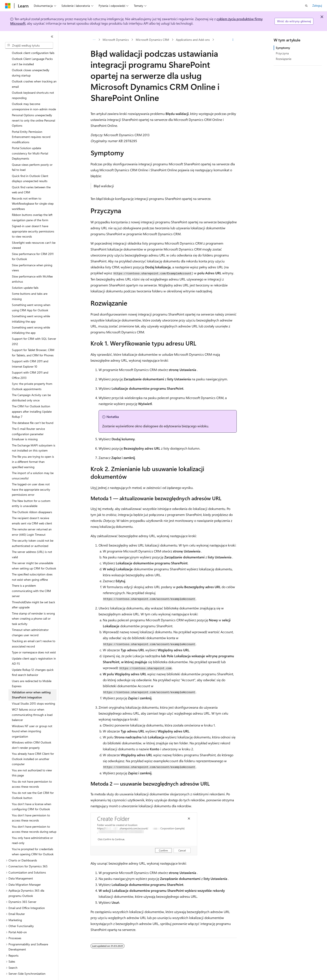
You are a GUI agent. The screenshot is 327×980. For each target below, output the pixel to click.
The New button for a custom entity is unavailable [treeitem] (31, 492)
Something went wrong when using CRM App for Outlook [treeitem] (31, 296)
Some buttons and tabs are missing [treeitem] (30, 285)
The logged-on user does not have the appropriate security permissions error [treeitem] (31, 478)
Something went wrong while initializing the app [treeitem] (31, 307)
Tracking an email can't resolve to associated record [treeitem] (34, 632)
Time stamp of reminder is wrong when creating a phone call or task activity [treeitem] (33, 607)
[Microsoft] (8, 6)
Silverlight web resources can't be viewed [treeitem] (34, 234)
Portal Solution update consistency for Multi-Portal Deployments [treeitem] (30, 142)
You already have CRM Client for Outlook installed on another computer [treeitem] (33, 747)
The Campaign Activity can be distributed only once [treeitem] (31, 386)
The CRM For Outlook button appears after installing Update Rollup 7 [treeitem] (32, 400)
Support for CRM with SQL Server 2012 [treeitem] (34, 330)
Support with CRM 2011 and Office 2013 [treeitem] (30, 363)
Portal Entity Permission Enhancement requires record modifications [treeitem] (31, 125)
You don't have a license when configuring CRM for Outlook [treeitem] (32, 795)
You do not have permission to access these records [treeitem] (32, 772)
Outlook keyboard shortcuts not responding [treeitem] (33, 84)
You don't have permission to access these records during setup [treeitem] (34, 817)
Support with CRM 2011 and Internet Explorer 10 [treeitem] (30, 352)
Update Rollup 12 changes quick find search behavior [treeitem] (33, 661)
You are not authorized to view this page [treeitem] (32, 761)
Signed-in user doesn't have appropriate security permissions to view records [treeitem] (33, 220)
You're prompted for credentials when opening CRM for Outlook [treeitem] (33, 840)
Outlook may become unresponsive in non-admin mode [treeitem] (34, 95)
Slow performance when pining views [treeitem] (32, 256)
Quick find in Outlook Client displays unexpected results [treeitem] (30, 167)
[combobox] (29, 45)
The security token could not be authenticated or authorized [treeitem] (33, 531)
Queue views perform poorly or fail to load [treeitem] (32, 156)
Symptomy (283, 48)
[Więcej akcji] (233, 40)
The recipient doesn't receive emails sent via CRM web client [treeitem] (32, 509)
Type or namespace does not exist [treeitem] (34, 641)
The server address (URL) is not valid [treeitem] (32, 543)
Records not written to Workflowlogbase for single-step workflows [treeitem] (33, 192)
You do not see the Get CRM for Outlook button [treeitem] (33, 784)
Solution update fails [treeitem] (25, 276)
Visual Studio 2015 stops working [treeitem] (33, 692)
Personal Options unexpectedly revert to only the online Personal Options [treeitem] (33, 109)
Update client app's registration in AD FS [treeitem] (34, 649)
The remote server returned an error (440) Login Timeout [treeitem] (32, 520)
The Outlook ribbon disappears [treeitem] (32, 500)
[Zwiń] (52, 37)
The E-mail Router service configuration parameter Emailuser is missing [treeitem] (28, 422)
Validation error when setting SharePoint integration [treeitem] (31, 683)
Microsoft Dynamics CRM (152, 40)
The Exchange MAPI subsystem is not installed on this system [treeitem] (34, 436)
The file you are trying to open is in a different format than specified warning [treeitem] (33, 450)
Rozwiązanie (284, 59)
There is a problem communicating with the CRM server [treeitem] (31, 579)
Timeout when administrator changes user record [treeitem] (30, 621)
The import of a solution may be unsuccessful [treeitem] (33, 464)
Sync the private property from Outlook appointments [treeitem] (32, 375)
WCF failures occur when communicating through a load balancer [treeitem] (32, 703)
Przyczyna (282, 53)
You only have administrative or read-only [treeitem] (32, 829)
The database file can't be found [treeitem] (33, 411)
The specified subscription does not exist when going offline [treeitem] (32, 565)
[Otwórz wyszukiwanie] (306, 6)
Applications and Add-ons (193, 40)
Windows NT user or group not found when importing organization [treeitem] (32, 719)
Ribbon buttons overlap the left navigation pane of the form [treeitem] (32, 206)
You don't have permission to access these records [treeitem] (31, 806)
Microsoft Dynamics (116, 40)
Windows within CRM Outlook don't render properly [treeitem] (32, 733)
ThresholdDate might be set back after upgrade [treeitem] (33, 593)
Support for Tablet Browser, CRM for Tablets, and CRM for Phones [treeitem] (33, 341)
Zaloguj (317, 5)
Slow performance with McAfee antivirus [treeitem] (32, 267)
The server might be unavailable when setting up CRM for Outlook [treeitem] (34, 554)
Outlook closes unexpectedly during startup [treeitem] (31, 61)
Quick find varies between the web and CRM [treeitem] (31, 178)
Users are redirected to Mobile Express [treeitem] (32, 672)
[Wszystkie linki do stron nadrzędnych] (94, 40)
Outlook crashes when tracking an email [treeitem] (34, 72)
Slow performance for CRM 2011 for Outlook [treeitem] (33, 245)
